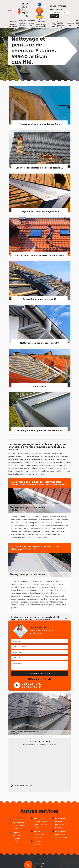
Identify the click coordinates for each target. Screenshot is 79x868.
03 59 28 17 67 (26, 7)
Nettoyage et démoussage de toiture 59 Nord (41, 25)
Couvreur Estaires (38, 843)
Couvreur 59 (70, 25)
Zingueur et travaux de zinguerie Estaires (18, 837)
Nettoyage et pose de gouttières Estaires (61, 823)
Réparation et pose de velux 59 (52, 25)
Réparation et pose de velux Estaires (40, 834)
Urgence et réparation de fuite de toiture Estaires (19, 824)
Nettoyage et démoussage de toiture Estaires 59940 (41, 823)
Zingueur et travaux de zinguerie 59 (31, 25)
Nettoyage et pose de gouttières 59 (61, 25)
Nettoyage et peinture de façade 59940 (61, 834)
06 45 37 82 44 (26, 16)
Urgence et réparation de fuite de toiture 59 (23, 25)
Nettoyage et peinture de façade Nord (13, 25)
